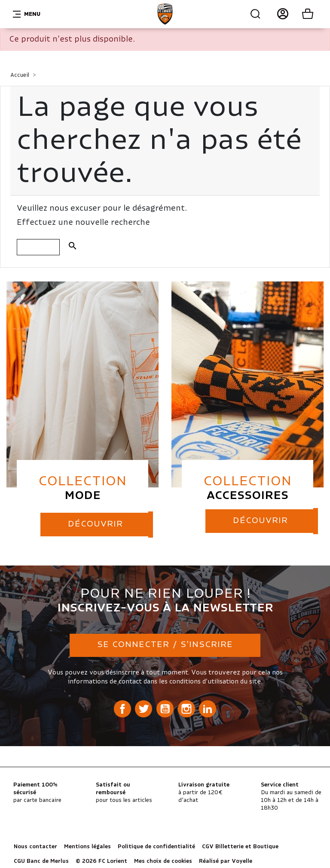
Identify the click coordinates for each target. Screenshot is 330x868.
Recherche (256, 14)
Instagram (186, 708)
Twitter (144, 708)
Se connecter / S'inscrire (165, 644)
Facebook (122, 708)
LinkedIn (208, 708)
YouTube (165, 708)
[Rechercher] (38, 247)
